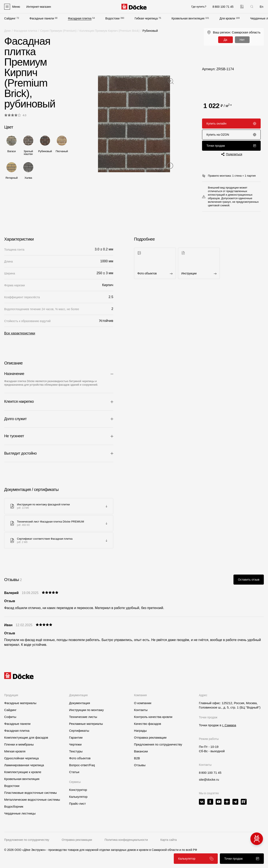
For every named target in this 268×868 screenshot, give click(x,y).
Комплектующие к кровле (23, 772)
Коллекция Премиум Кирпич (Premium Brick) (109, 31)
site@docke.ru (209, 779)
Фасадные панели (42, 18)
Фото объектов (80, 758)
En (261, 7)
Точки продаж (231, 146)
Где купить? (199, 7)
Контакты (141, 710)
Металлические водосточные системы (32, 800)
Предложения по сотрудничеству (158, 744)
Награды (140, 731)
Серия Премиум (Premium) (58, 31)
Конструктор (78, 790)
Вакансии (141, 751)
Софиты (10, 717)
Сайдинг (10, 18)
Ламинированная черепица (24, 765)
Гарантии (76, 737)
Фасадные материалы (20, 703)
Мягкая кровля (15, 751)
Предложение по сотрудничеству (27, 840)
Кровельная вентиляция (188, 18)
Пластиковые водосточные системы (30, 793)
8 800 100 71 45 (210, 773)
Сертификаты (79, 731)
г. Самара (229, 725)
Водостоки (112, 18)
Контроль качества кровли (153, 717)
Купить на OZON (231, 135)
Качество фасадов (148, 724)
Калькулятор (196, 859)
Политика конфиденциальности (126, 840)
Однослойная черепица (21, 758)
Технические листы (83, 717)
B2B (137, 758)
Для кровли (227, 18)
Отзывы (140, 765)
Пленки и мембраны (19, 744)
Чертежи (75, 744)
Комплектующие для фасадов (26, 737)
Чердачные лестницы (20, 813)
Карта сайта (169, 840)
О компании (143, 703)
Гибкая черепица (146, 18)
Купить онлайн (231, 124)
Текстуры (76, 751)
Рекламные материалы (86, 724)
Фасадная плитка (80, 18)
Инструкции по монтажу (86, 710)
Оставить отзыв (249, 580)
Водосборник (14, 806)
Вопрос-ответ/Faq (82, 765)
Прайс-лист (77, 804)
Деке (7, 31)
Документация (80, 703)
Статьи (74, 772)
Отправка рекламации (150, 737)
